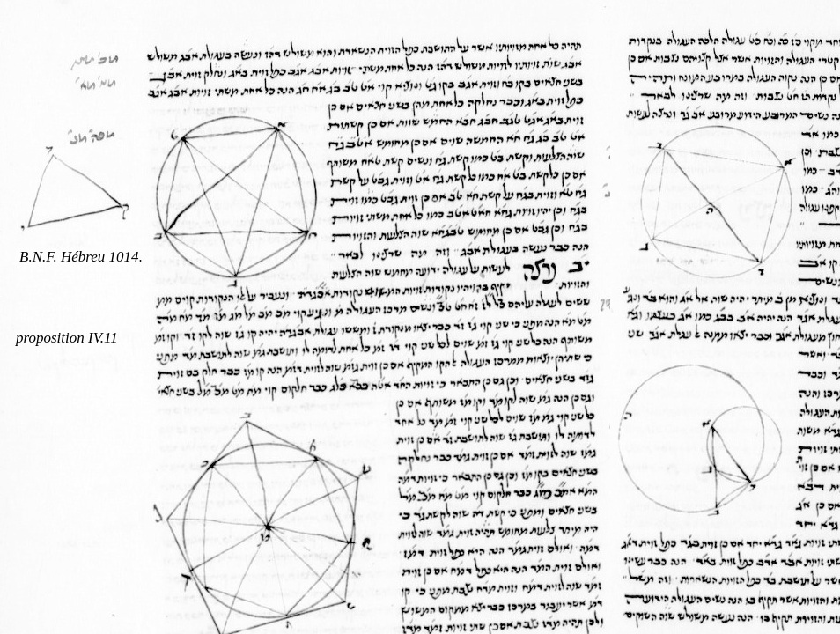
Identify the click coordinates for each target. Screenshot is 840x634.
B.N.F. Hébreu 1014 (79, 257)
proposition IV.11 (67, 338)
